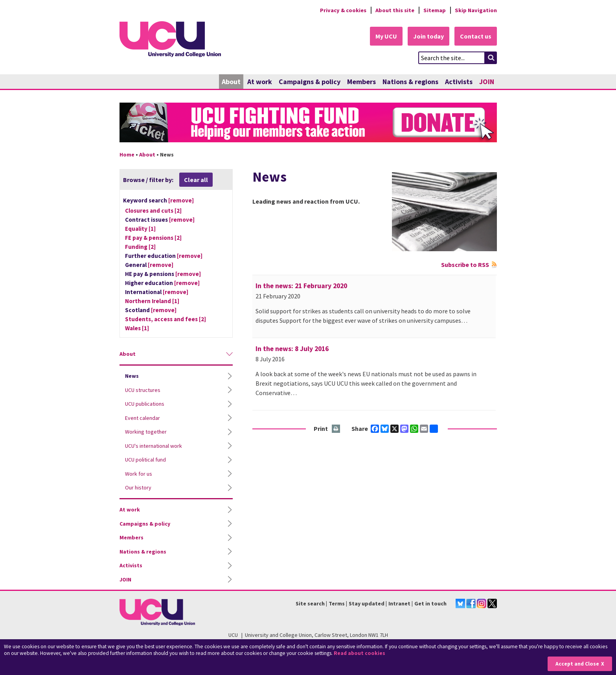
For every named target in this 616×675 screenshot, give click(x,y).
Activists (459, 82)
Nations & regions (410, 82)
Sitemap (435, 10)
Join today (428, 36)
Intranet (399, 603)
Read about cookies (359, 653)
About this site (395, 10)
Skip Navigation (476, 10)
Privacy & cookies (343, 10)
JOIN (487, 82)
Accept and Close (577, 664)
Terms (337, 603)
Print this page (336, 429)
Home (127, 154)
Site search (310, 603)
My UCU (386, 36)
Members (361, 82)
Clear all (196, 180)
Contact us (476, 36)
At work (260, 82)
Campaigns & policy (310, 82)
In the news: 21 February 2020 (301, 286)
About (231, 82)
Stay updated (367, 603)
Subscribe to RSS (465, 265)
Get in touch (430, 603)
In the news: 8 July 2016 (292, 349)
